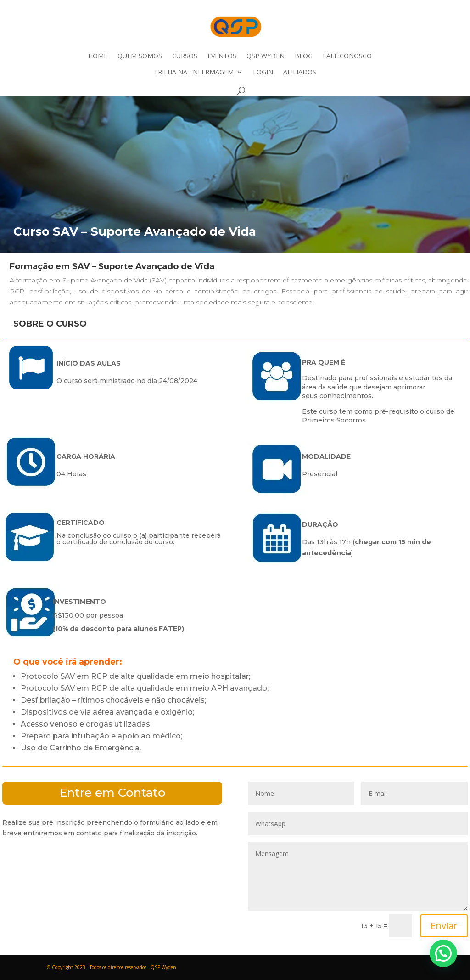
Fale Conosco (347, 56)
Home (98, 56)
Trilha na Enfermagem (194, 73)
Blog (304, 56)
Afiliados (300, 73)
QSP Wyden (266, 56)
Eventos (222, 56)
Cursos (185, 56)
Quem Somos (140, 56)
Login (263, 73)
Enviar (444, 926)
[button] (443, 953)
